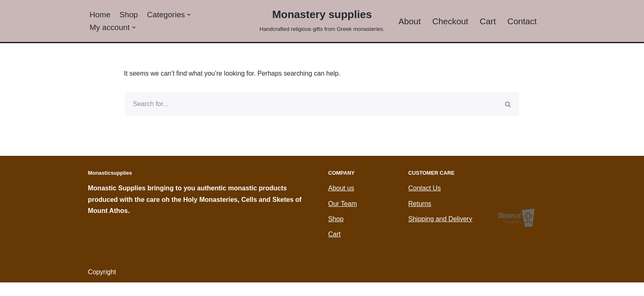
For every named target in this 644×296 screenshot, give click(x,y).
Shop (129, 14)
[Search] (310, 104)
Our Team (343, 217)
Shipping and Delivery (440, 232)
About (409, 21)
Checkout (451, 21)
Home (100, 14)
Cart (488, 21)
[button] (189, 15)
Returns (420, 217)
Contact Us (424, 202)
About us (341, 202)
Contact (522, 21)
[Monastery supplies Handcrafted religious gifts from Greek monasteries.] (322, 20)
